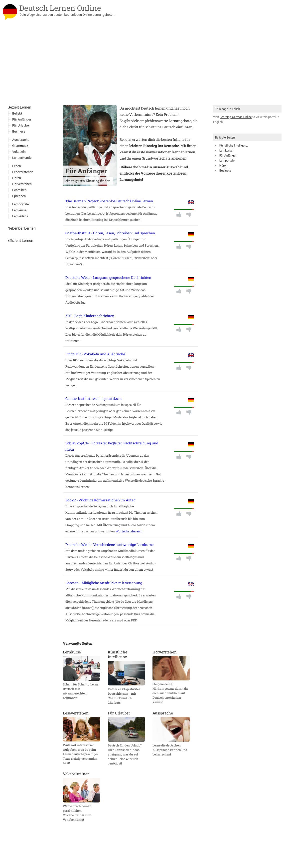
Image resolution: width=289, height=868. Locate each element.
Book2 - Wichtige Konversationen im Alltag (100, 500)
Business (225, 171)
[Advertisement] (144, 68)
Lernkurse (226, 151)
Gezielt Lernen (19, 107)
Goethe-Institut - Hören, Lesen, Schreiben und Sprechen (110, 233)
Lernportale (227, 161)
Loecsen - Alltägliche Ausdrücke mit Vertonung (104, 583)
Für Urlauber (21, 125)
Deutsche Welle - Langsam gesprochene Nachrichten (108, 277)
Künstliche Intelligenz (233, 146)
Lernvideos (20, 216)
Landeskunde (22, 158)
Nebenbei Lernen (22, 228)
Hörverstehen (22, 184)
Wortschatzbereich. (129, 531)
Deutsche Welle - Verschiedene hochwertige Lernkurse (109, 545)
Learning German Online (236, 117)
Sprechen (19, 196)
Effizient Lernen (20, 241)
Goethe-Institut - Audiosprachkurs (93, 398)
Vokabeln (19, 152)
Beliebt (17, 113)
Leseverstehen (23, 172)
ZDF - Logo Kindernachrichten (90, 316)
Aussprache (21, 140)
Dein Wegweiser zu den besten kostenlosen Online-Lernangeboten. (67, 15)
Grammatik (20, 146)
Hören (223, 166)
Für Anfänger (228, 156)
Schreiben (19, 190)
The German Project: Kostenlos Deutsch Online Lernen (109, 201)
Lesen (17, 166)
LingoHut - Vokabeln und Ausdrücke (95, 354)
